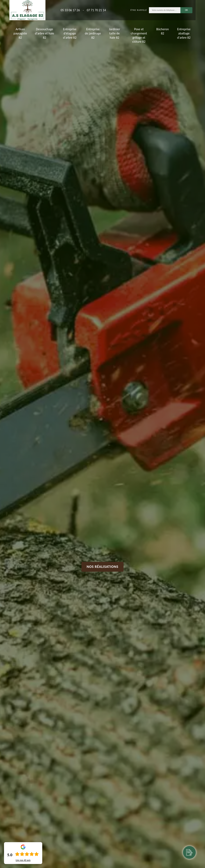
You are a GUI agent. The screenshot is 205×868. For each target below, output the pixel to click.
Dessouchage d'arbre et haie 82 (45, 33)
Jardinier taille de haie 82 (115, 33)
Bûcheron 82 (163, 31)
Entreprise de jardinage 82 (93, 33)
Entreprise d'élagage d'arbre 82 (70, 33)
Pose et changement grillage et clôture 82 (139, 35)
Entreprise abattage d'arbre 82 (184, 33)
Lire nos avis (23, 860)
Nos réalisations (103, 567)
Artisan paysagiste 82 (20, 33)
